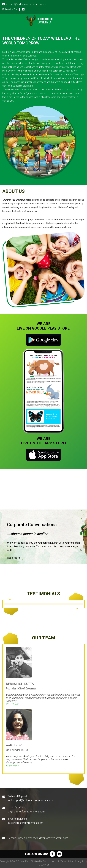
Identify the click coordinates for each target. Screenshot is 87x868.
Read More (13, 558)
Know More (12, 704)
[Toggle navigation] (82, 21)
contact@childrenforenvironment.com (25, 4)
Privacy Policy (81, 861)
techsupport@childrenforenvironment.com (31, 800)
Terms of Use (67, 861)
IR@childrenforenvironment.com (25, 823)
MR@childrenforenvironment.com (26, 812)
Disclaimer (44, 865)
